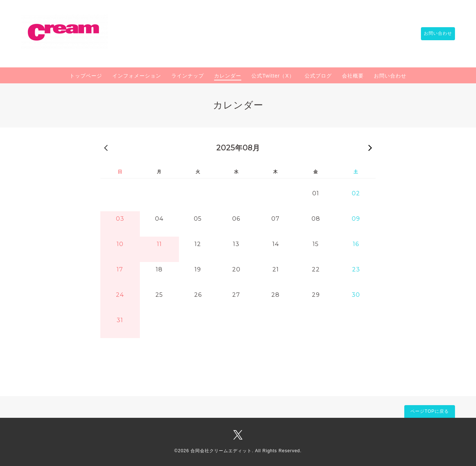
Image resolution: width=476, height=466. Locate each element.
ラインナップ (188, 76)
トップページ (86, 76)
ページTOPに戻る (429, 411)
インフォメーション (137, 76)
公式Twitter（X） (273, 76)
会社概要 (353, 76)
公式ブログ (318, 76)
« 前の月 (106, 147)
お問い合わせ (434, 34)
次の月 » (370, 147)
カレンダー (228, 76)
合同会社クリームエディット (221, 451)
